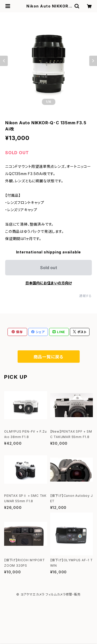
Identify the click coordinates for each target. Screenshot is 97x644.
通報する (85, 296)
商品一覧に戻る (49, 357)
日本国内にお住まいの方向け (49, 283)
